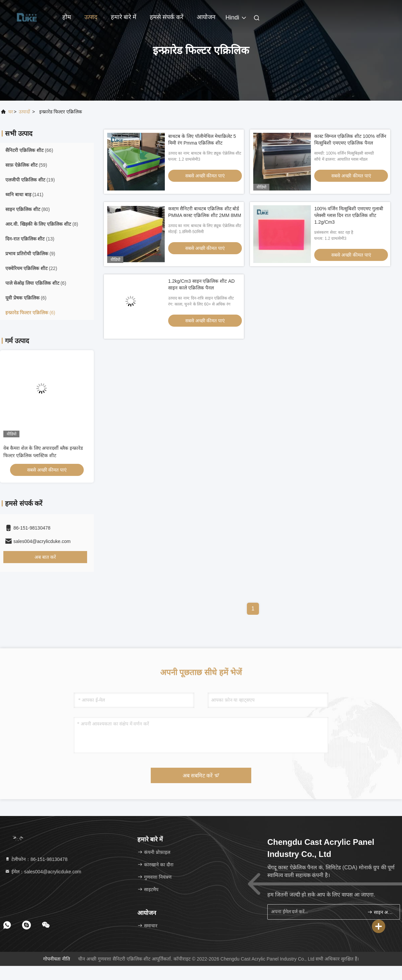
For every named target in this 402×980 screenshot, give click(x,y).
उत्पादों (24, 112)
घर (11, 112)
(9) (30, 254)
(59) (26, 165)
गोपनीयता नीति (57, 959)
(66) (29, 150)
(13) (30, 239)
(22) (31, 268)
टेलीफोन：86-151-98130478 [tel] (36, 859)
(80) (28, 209)
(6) (36, 283)
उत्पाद (91, 17)
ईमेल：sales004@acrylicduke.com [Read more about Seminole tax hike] (43, 872)
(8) (42, 224)
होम (67, 17)
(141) (24, 195)
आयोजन (206, 17)
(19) (30, 180)
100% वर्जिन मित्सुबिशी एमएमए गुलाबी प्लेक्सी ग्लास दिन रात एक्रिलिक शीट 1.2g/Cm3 (349, 215)
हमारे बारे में (124, 17)
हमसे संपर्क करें (166, 17)
